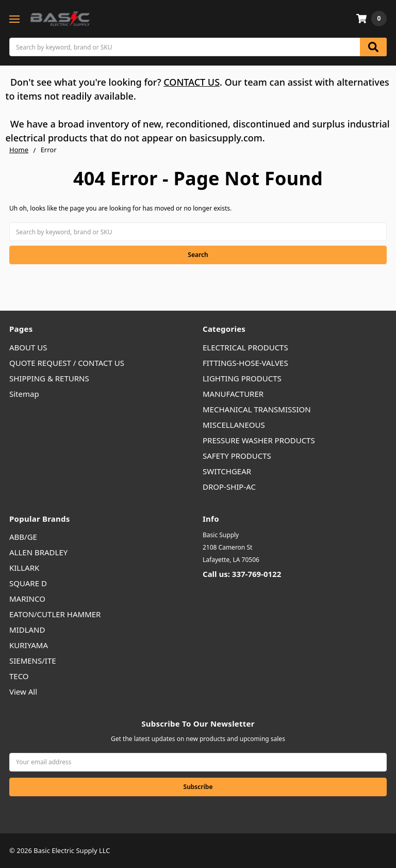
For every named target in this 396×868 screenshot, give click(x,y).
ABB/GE (23, 537)
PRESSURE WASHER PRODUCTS (259, 440)
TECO (19, 676)
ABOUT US (28, 347)
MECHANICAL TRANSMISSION (257, 409)
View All (23, 692)
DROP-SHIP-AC (229, 487)
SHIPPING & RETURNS (49, 378)
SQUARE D (28, 583)
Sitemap (24, 394)
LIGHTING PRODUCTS (242, 378)
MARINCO (27, 599)
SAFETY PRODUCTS (237, 456)
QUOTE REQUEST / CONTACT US (67, 363)
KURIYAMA (29, 645)
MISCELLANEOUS (234, 425)
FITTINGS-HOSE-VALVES (245, 363)
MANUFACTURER (233, 394)
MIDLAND (27, 630)
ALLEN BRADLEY (38, 552)
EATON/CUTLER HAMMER (55, 614)
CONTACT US (192, 82)
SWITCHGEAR (227, 471)
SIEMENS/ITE (33, 661)
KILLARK (24, 568)
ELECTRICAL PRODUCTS (245, 347)
